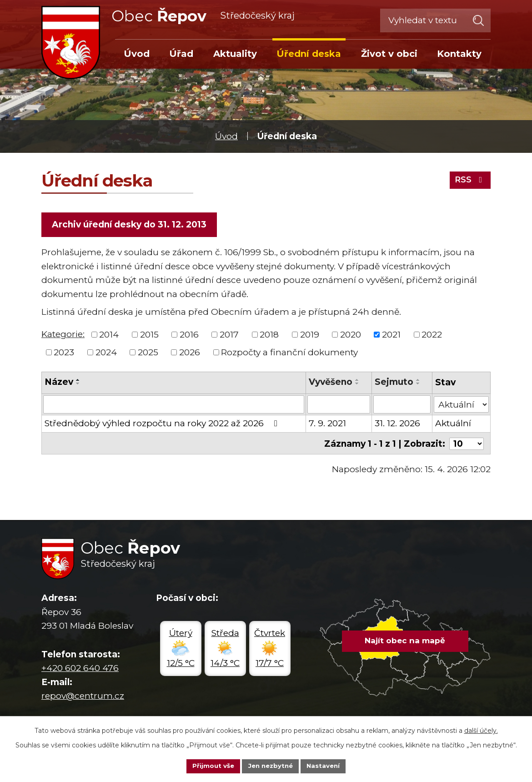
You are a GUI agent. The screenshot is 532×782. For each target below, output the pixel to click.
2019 (310, 336)
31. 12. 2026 (397, 424)
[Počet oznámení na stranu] (467, 444)
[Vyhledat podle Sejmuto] (402, 405)
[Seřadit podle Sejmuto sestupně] (418, 385)
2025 (148, 353)
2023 (64, 353)
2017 (229, 336)
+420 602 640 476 (80, 668)
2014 (109, 336)
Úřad (181, 54)
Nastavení (326, 766)
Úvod (226, 136)
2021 (391, 336)
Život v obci (389, 54)
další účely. (481, 730)
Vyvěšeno (331, 383)
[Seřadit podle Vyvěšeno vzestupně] (357, 381)
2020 (351, 336)
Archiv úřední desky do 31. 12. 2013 (130, 225)
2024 (106, 353)
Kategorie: (63, 335)
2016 (189, 336)
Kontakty (459, 54)
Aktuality (235, 54)
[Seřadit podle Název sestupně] (78, 385)
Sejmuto (394, 383)
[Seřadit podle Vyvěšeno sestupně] (357, 385)
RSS (469, 179)
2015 (149, 336)
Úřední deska (309, 54)
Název (59, 383)
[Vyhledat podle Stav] (461, 405)
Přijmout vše (211, 766)
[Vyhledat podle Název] (174, 405)
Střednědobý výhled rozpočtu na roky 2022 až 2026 (163, 424)
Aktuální (453, 424)
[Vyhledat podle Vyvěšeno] (339, 405)
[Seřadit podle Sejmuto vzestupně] (418, 381)
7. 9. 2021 (327, 424)
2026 (190, 353)
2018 (269, 336)
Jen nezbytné (270, 766)
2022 (432, 336)
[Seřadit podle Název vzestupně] (78, 381)
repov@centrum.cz (83, 696)
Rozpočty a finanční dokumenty (289, 353)
